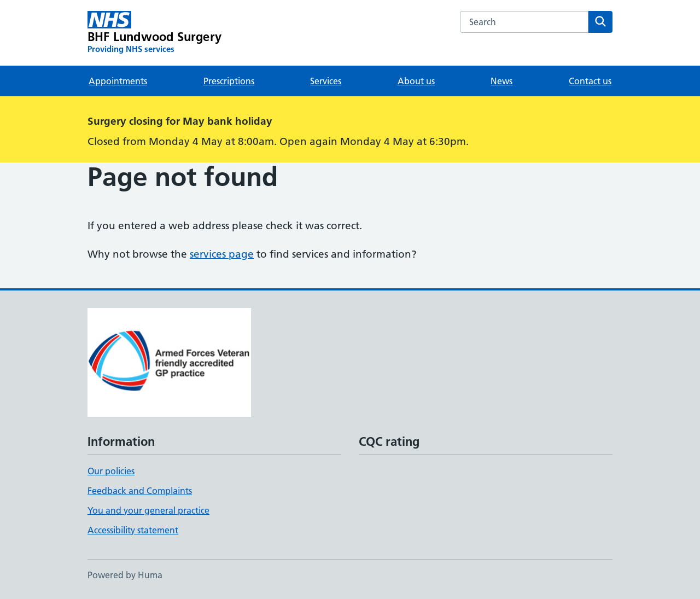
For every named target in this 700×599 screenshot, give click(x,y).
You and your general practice (148, 510)
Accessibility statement (133, 530)
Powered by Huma (125, 575)
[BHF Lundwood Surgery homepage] (154, 33)
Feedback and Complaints (140, 491)
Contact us (590, 81)
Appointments (118, 81)
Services (326, 81)
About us (416, 81)
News (501, 81)
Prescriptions (229, 81)
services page (222, 254)
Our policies (111, 471)
